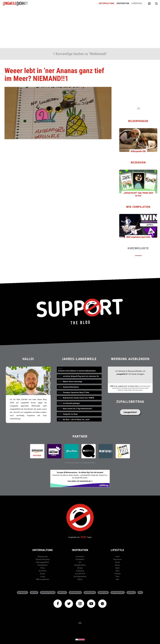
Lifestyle (117, 550)
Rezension (138, 163)
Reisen (118, 565)
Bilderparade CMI (138, 151)
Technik (118, 574)
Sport (118, 568)
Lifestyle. (137, 4)
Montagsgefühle (43, 562)
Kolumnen (118, 559)
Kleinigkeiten (43, 565)
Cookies (131, 592)
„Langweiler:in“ (122, 374)
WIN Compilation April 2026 (138, 237)
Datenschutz (118, 592)
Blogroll (23, 592)
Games (43, 574)
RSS (140, 592)
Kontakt (62, 592)
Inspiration (80, 550)
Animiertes (80, 556)
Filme (43, 568)
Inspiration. (123, 4)
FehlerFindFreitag (43, 559)
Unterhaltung (43, 550)
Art (80, 562)
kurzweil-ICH (80, 574)
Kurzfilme (43, 571)
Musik (118, 562)
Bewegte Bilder (80, 565)
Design (80, 568)
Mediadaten (75, 592)
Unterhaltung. (107, 4)
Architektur (80, 559)
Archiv (34, 592)
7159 (83, 537)
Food (117, 556)
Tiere (117, 576)
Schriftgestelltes (80, 576)
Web (117, 579)
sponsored (90, 592)
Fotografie (80, 571)
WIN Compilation (138, 207)
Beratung (103, 592)
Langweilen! (130, 412)
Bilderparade (138, 121)
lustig (43, 576)
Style (117, 571)
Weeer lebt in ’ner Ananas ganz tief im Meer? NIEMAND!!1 (54, 75)
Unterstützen (48, 592)
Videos (80, 579)
